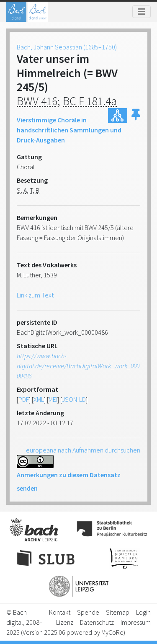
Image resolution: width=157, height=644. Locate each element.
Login (143, 612)
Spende (88, 612)
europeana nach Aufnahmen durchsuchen (83, 450)
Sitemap (118, 612)
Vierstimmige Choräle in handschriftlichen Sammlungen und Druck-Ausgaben (69, 130)
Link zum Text (35, 295)
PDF (24, 399)
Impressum (136, 622)
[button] (136, 115)
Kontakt (60, 612)
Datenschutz (97, 622)
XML (39, 399)
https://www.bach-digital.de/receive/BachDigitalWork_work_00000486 (78, 366)
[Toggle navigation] (142, 12)
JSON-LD (74, 399)
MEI (53, 399)
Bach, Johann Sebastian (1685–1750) (67, 47)
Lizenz (65, 622)
